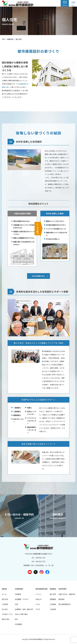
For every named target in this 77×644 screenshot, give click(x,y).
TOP (3, 39)
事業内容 (10, 39)
